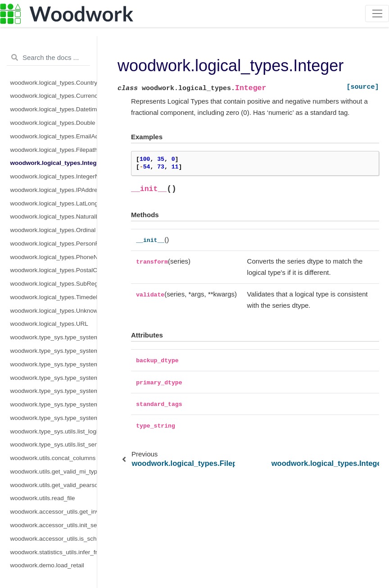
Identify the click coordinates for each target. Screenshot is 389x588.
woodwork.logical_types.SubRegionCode (54, 284)
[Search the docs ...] (48, 58)
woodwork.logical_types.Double (53, 123)
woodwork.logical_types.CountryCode (54, 83)
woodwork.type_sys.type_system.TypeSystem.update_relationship (54, 418)
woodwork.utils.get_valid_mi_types (54, 472)
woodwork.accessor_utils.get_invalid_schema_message (54, 512)
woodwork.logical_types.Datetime (54, 109)
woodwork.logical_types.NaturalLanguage (54, 217)
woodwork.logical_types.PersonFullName (54, 244)
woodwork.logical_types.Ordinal (53, 230)
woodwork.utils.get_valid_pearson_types (54, 485)
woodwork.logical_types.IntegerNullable (54, 176)
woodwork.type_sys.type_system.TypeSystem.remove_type (54, 378)
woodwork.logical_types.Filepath (54, 150)
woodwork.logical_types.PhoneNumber (54, 257)
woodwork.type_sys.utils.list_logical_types (54, 431)
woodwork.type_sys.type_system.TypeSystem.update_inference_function (54, 404)
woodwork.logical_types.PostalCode (54, 270)
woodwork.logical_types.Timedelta (54, 297)
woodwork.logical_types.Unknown (54, 311)
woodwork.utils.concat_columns (53, 458)
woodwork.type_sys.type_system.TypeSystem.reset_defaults (54, 391)
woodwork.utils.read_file (43, 498)
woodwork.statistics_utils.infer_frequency (54, 552)
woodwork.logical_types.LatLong (54, 203)
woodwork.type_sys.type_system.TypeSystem (54, 337)
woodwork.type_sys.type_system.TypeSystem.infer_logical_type (54, 364)
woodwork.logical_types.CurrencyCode (54, 96)
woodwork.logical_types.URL (49, 324)
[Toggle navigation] (377, 14)
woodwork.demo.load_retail (47, 565)
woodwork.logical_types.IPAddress (54, 190)
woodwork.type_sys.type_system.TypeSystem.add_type (54, 351)
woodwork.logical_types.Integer (54, 163)
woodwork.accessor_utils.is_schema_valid (54, 539)
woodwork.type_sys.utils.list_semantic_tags (54, 444)
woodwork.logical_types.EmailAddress (54, 136)
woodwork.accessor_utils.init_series (54, 525)
